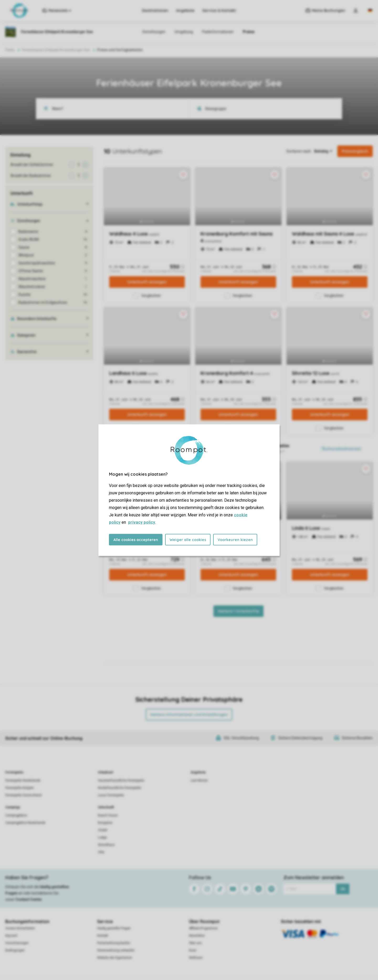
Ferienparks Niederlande (23, 780)
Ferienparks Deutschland (23, 795)
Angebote (185, 11)
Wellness (196, 958)
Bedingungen (15, 950)
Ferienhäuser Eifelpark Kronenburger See (56, 50)
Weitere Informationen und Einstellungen (189, 715)
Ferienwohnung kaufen (114, 943)
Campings (13, 807)
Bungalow (105, 823)
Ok (343, 889)
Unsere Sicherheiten (20, 928)
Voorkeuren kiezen (235, 539)
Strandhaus (106, 845)
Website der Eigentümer (115, 958)
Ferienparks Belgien (20, 788)
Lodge (102, 837)
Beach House (108, 815)
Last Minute (199, 780)
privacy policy (142, 522)
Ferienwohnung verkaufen (116, 950)
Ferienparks (14, 772)
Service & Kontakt (219, 11)
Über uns (195, 943)
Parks (10, 50)
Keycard (11, 936)
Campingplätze (16, 815)
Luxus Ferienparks (111, 795)
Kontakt (103, 936)
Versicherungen (17, 943)
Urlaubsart (106, 772)
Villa (101, 852)
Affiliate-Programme (203, 928)
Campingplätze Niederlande (25, 823)
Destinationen (155, 11)
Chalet (103, 830)
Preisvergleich (355, 151)
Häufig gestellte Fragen (114, 928)
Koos (193, 950)
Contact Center (29, 899)
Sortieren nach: (299, 151)
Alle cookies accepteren (136, 539)
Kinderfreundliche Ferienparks (120, 788)
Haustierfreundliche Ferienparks (121, 780)
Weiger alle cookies (188, 539)
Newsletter (197, 936)
